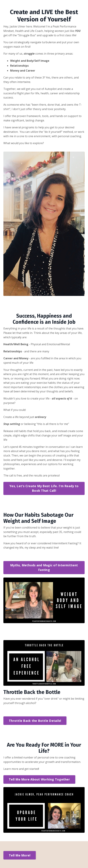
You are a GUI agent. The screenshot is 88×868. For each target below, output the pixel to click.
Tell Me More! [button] (20, 855)
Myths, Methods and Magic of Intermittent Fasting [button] (44, 567)
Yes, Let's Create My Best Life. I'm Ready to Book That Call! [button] (44, 488)
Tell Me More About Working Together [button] (39, 779)
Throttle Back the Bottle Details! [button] (35, 721)
